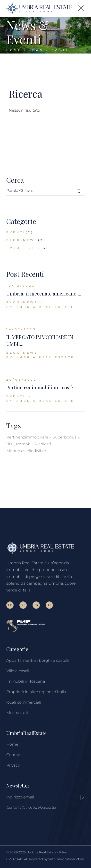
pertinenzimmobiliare (27, 437)
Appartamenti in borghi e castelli (38, 660)
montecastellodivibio (26, 451)
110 (9, 444)
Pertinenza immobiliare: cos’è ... (42, 387)
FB (10, 605)
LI (49, 605)
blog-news (22, 240)
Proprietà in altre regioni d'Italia (36, 692)
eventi (16, 232)
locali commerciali (24, 702)
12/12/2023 (21, 286)
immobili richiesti (33, 444)
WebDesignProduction (66, 859)
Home (12, 744)
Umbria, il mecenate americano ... (44, 293)
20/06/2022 (22, 380)
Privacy (13, 765)
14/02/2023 (21, 329)
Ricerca (26, 94)
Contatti (14, 755)
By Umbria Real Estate (40, 307)
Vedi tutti (25, 248)
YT (23, 605)
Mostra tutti (17, 713)
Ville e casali (18, 671)
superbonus (64, 437)
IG (36, 605)
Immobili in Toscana (26, 681)
